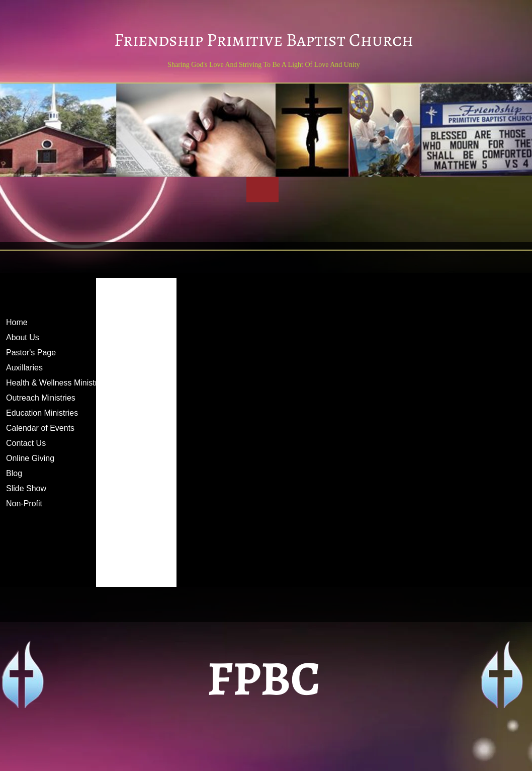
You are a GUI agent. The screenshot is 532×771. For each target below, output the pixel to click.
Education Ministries (42, 413)
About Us (23, 337)
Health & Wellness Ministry (54, 383)
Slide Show (26, 488)
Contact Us (26, 443)
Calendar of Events (40, 428)
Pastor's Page (31, 353)
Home (17, 322)
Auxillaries (24, 368)
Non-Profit (24, 504)
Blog (14, 473)
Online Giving (30, 458)
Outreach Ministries (41, 398)
